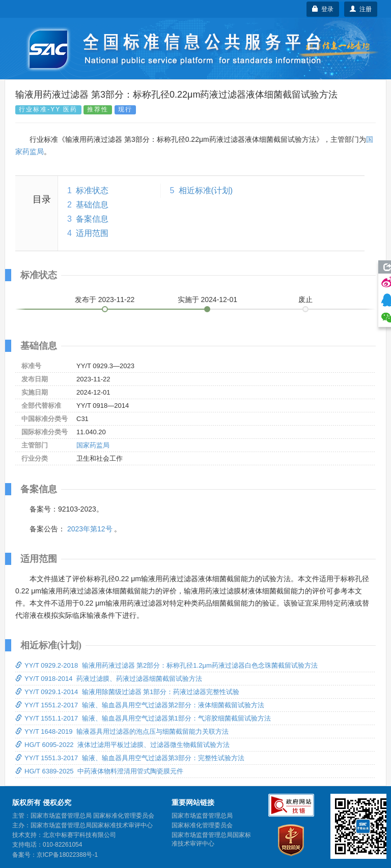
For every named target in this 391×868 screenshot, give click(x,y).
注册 (361, 9)
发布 (105, 300)
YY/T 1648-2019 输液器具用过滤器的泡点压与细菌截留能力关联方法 (122, 731)
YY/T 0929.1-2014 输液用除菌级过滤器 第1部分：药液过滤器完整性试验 (127, 692)
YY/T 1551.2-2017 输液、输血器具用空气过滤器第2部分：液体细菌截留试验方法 (140, 705)
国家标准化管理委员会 (202, 825)
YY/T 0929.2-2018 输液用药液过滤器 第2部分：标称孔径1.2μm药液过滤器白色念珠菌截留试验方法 (166, 665)
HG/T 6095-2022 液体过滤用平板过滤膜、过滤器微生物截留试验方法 (122, 745)
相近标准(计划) (206, 190)
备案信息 (92, 219)
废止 (305, 300)
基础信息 (92, 205)
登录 (323, 9)
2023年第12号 (90, 529)
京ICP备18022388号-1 (67, 855)
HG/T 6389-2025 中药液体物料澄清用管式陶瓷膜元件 (99, 771)
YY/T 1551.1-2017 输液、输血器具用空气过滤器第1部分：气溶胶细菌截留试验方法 (143, 718)
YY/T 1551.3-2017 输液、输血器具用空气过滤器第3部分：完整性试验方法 (130, 758)
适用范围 (92, 233)
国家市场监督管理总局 (202, 816)
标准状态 (92, 190)
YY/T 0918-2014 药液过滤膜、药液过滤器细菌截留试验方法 (109, 679)
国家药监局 (93, 445)
